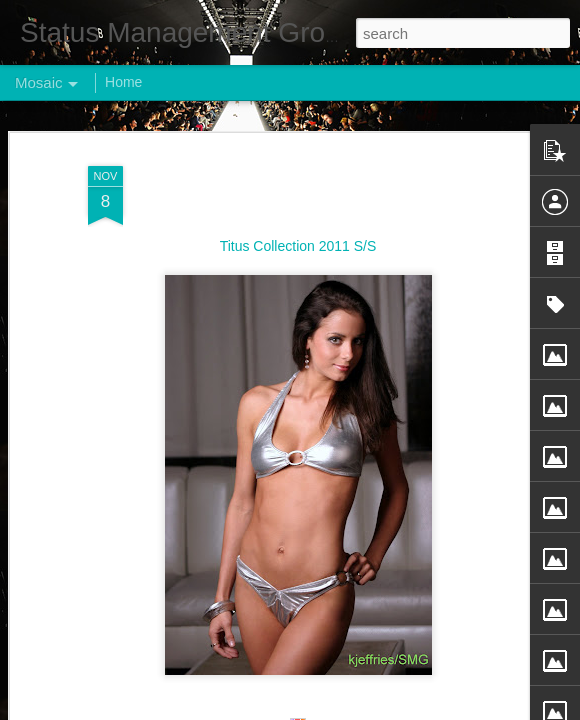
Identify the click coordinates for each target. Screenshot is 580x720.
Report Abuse (411, 709)
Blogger (352, 709)
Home (123, 82)
